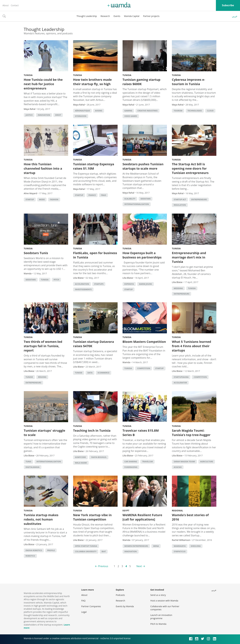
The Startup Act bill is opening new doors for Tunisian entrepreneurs (190, 168)
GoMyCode (80, 457)
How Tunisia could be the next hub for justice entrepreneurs (43, 84)
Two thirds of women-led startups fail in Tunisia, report (43, 346)
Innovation (44, 115)
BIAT (104, 552)
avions (99, 111)
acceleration (82, 284)
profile (51, 550)
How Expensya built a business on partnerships (142, 255)
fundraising (131, 467)
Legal (84, 612)
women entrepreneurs (136, 546)
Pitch (56, 280)
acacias (178, 467)
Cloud (210, 111)
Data (90, 373)
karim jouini (146, 284)
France (92, 195)
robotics (30, 556)
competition (144, 368)
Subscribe (228, 5)
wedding (178, 288)
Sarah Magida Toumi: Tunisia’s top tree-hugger (191, 433)
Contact (15, 5)
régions (42, 377)
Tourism (178, 111)
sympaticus (180, 552)
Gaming (128, 111)
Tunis (28, 462)
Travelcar (147, 462)
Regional (177, 510)
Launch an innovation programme (161, 617)
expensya (129, 284)
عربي (235, 16)
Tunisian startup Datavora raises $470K (93, 344)
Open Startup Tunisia (86, 546)
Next (139, 566)
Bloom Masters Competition (144, 342)
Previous (103, 566)
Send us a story (158, 595)
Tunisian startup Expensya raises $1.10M (94, 166)
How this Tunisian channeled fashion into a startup (43, 168)
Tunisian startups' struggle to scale (45, 433)
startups (99, 284)
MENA (156, 546)
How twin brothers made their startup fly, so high (92, 82)
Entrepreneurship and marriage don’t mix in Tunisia (189, 257)
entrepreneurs (199, 200)
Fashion (54, 200)
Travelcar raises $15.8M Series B (141, 433)
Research (105, 16)
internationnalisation (137, 204)
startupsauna (181, 377)
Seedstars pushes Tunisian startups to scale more (143, 166)
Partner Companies (91, 606)
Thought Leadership (87, 16)
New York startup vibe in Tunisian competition (92, 517)
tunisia (45, 280)
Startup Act (180, 200)
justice (29, 115)
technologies (195, 111)
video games (131, 116)
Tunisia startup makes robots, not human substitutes (41, 519)
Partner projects (151, 16)
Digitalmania (33, 467)
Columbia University (86, 552)
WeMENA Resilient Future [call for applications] (142, 517)
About (6, 5)
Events (117, 16)
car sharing (131, 462)
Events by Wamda (125, 606)
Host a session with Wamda (164, 601)
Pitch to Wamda (158, 624)
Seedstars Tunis (36, 253)
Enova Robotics (34, 550)
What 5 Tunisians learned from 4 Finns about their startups (191, 346)
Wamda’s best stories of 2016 (190, 517)
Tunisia (28, 75)
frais (104, 195)
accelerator (180, 383)
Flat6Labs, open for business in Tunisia (95, 255)
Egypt (126, 510)
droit (58, 115)
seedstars (146, 199)
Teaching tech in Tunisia (92, 430)
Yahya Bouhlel (99, 457)
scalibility (130, 199)
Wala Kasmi (81, 463)
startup (30, 200)
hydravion (81, 116)
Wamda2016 (180, 546)
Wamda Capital (132, 16)
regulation (180, 205)
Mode (42, 200)
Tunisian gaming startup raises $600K (141, 82)
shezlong (196, 546)
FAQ (83, 601)
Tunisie (29, 377)
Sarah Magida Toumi (184, 462)
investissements (83, 289)
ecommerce (104, 373)
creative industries (147, 111)
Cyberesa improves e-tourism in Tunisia (188, 82)
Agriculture (207, 462)
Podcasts (120, 595)
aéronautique (82, 111)
